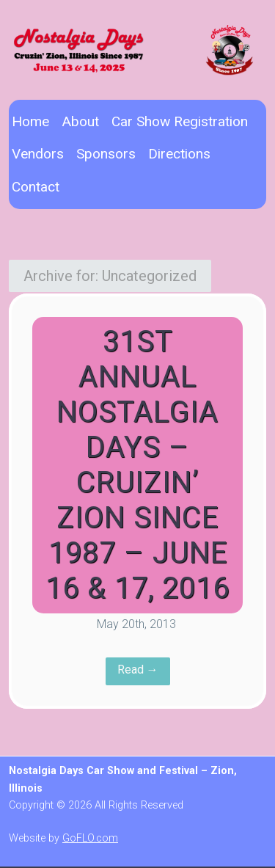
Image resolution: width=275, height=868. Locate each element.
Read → (138, 670)
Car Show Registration (180, 121)
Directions (179, 154)
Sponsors (106, 154)
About (80, 121)
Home (30, 121)
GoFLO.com (90, 838)
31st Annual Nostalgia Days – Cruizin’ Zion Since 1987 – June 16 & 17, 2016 (137, 465)
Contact (36, 187)
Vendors (38, 154)
